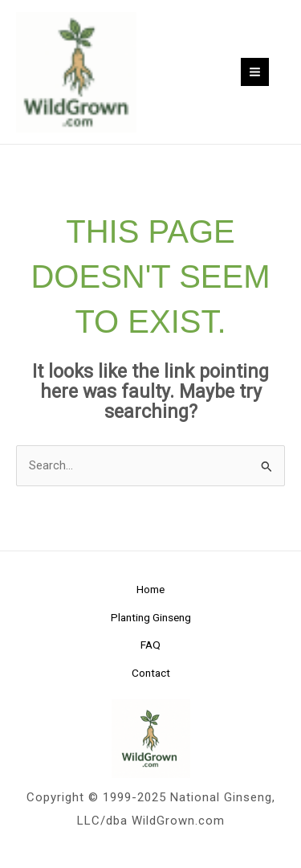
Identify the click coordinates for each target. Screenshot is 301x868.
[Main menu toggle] (255, 72)
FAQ (150, 645)
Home (150, 589)
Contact (151, 673)
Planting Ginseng (151, 617)
